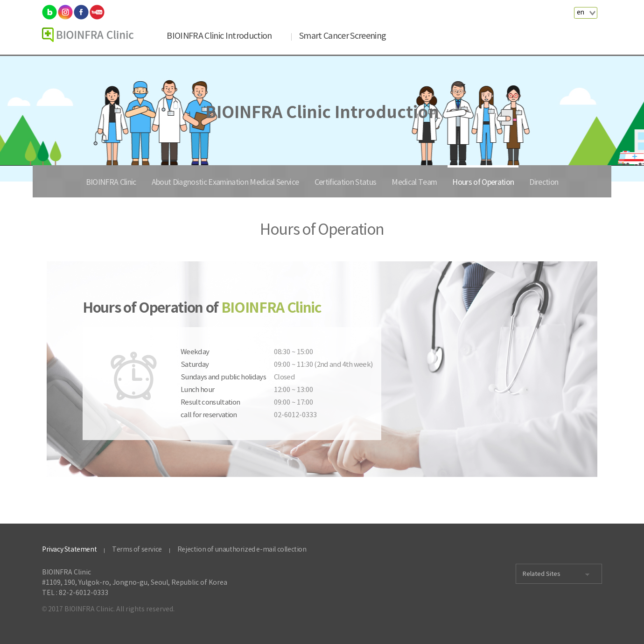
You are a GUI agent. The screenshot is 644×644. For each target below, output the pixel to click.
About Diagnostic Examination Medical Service (225, 182)
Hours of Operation (483, 182)
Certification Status (346, 182)
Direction (544, 182)
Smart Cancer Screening (343, 36)
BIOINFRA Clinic (111, 182)
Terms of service (137, 550)
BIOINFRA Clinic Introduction (219, 36)
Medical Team (414, 182)
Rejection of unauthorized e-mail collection (242, 550)
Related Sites (542, 574)
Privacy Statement (69, 550)
